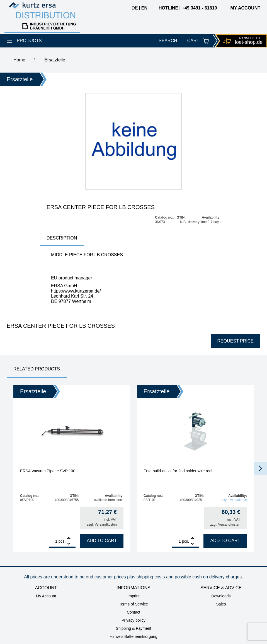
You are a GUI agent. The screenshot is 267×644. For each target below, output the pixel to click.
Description (62, 238)
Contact (133, 612)
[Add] (69, 539)
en (144, 8)
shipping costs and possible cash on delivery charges (189, 577)
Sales (221, 604)
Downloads (221, 596)
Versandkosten (106, 525)
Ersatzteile (55, 60)
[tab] (62, 239)
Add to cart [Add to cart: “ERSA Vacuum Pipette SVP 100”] (102, 541)
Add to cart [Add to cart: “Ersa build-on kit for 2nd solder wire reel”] (225, 541)
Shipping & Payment (134, 628)
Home (19, 60)
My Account (46, 596)
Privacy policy (133, 620)
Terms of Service (133, 604)
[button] (260, 468)
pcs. (62, 541)
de (135, 8)
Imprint (134, 596)
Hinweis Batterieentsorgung (133, 636)
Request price (236, 341)
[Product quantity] (53, 541)
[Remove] (69, 544)
